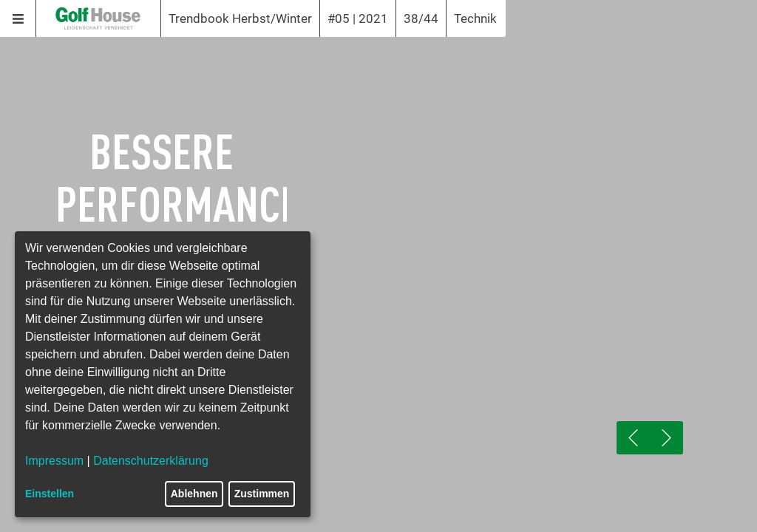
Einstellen (50, 494)
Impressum (54, 461)
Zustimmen (262, 494)
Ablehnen (194, 494)
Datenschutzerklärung (151, 461)
